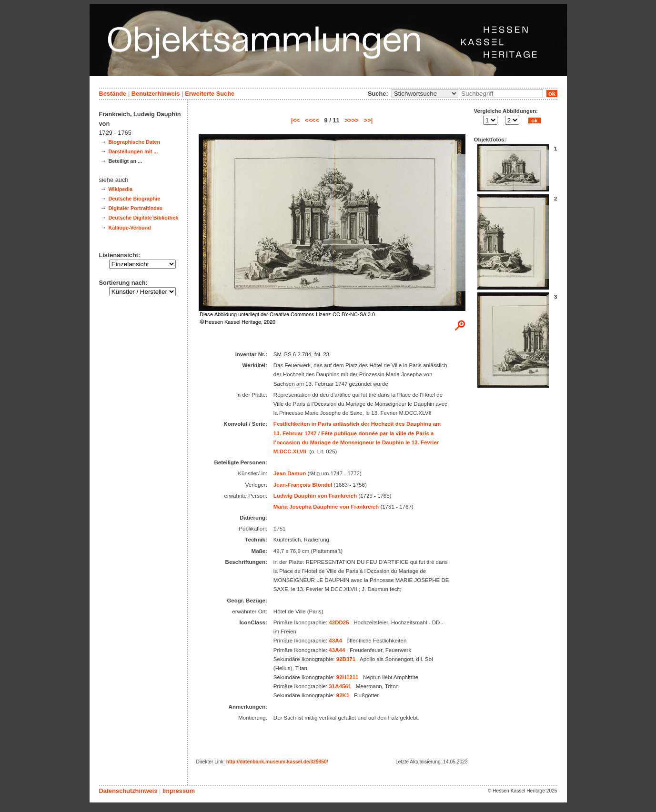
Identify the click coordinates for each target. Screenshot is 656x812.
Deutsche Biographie (134, 199)
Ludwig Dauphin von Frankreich (315, 496)
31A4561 (340, 686)
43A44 (337, 650)
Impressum (179, 791)
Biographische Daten (134, 142)
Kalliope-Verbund (129, 228)
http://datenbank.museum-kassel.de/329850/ (277, 762)
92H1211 (348, 677)
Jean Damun (290, 473)
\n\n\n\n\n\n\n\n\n (425, 94)
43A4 (335, 641)
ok (552, 94)
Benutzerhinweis (156, 94)
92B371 (346, 659)
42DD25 (339, 622)
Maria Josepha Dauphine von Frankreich (326, 507)
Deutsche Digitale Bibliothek (143, 218)
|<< (296, 120)
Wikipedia (120, 189)
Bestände (113, 94)
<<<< (312, 120)
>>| (368, 120)
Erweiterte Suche (210, 94)
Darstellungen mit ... (133, 151)
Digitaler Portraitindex (135, 208)
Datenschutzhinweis (128, 791)
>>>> (352, 120)
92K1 (343, 695)
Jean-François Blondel (303, 485)
